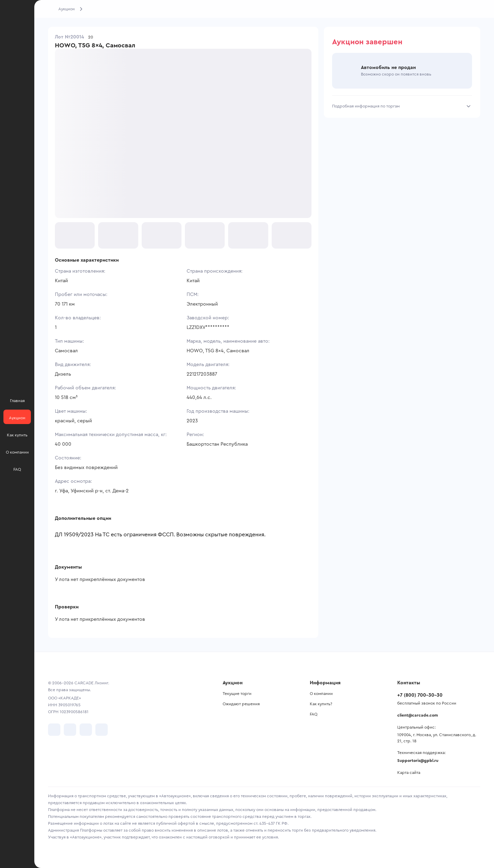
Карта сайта (409, 773)
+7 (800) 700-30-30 (420, 695)
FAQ (314, 714)
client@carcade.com (418, 715)
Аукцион (67, 9)
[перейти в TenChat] (102, 730)
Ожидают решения (241, 704)
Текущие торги (237, 694)
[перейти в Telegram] (70, 730)
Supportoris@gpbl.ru (418, 761)
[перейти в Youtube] (86, 730)
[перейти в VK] (54, 730)
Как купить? (321, 704)
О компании (321, 694)
